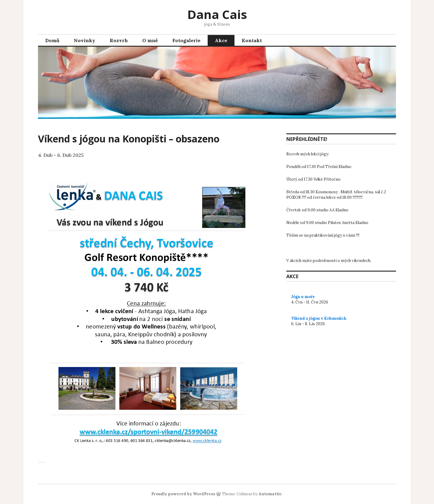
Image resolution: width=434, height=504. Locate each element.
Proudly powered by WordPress (183, 494)
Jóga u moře (303, 297)
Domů (52, 40)
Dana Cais (217, 14)
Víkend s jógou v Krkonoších (319, 318)
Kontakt (252, 40)
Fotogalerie (186, 40)
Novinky (85, 40)
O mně (150, 40)
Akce (221, 40)
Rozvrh (119, 40)
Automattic (270, 494)
